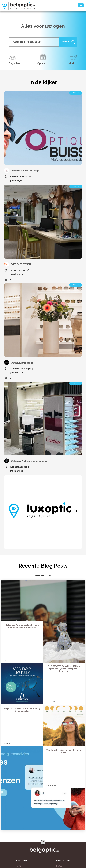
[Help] (68, 42)
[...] (34, 42)
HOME (18, 866)
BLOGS (59, 866)
